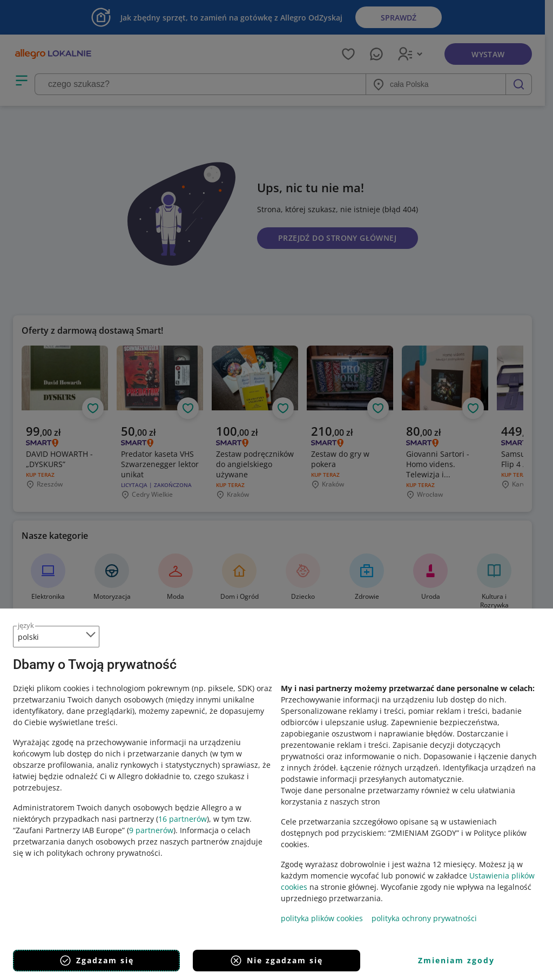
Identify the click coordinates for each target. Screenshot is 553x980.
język (26, 625)
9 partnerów (151, 830)
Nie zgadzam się (276, 961)
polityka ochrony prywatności (424, 918)
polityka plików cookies (322, 918)
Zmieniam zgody (456, 960)
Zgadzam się (96, 961)
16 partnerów (183, 819)
